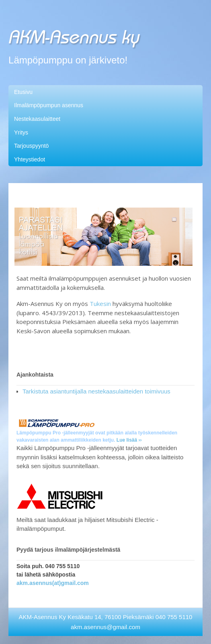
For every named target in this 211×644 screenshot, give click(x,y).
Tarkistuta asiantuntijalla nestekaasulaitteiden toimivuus (96, 391)
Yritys (21, 132)
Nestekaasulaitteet (37, 119)
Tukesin (100, 304)
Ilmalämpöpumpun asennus (49, 105)
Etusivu (23, 92)
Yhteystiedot (30, 159)
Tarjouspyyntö (31, 146)
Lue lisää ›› (129, 440)
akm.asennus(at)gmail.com (53, 583)
